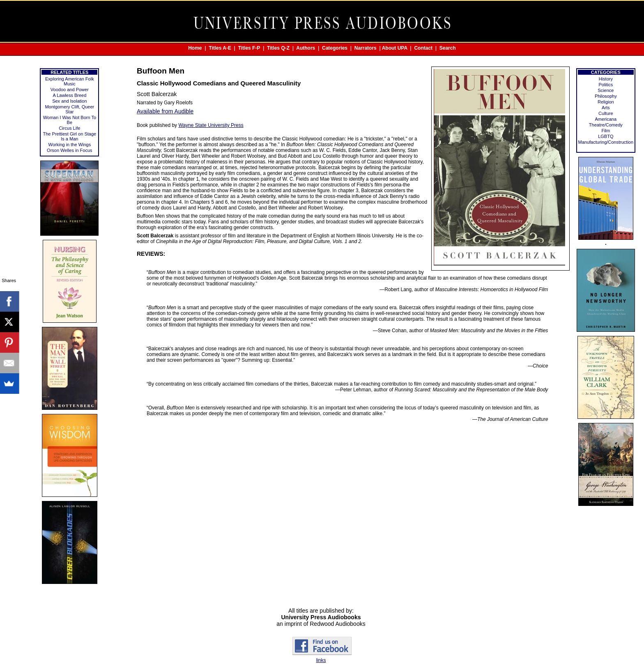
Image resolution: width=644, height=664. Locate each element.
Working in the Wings (69, 145)
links (321, 660)
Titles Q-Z (278, 48)
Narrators (366, 48)
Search (448, 48)
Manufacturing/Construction (606, 142)
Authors (306, 48)
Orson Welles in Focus (69, 150)
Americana (606, 119)
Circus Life (69, 128)
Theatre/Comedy (606, 125)
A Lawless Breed (69, 95)
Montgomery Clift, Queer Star (69, 109)
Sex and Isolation (69, 101)
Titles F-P (249, 48)
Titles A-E (220, 48)
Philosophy (606, 96)
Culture (606, 113)
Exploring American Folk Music (70, 81)
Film (606, 131)
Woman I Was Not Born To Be (70, 120)
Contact (423, 48)
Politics (606, 85)
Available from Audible (165, 111)
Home (195, 48)
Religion (606, 102)
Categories (335, 48)
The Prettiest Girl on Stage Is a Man (70, 136)
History (606, 79)
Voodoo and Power (70, 90)
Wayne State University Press (211, 125)
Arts (606, 108)
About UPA (395, 48)
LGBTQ (606, 136)
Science (606, 90)
